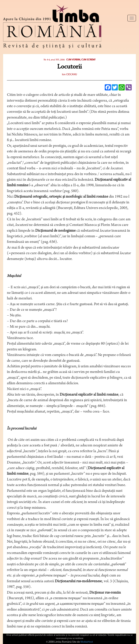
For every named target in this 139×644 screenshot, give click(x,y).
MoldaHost (87, 642)
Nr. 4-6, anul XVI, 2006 (54, 60)
